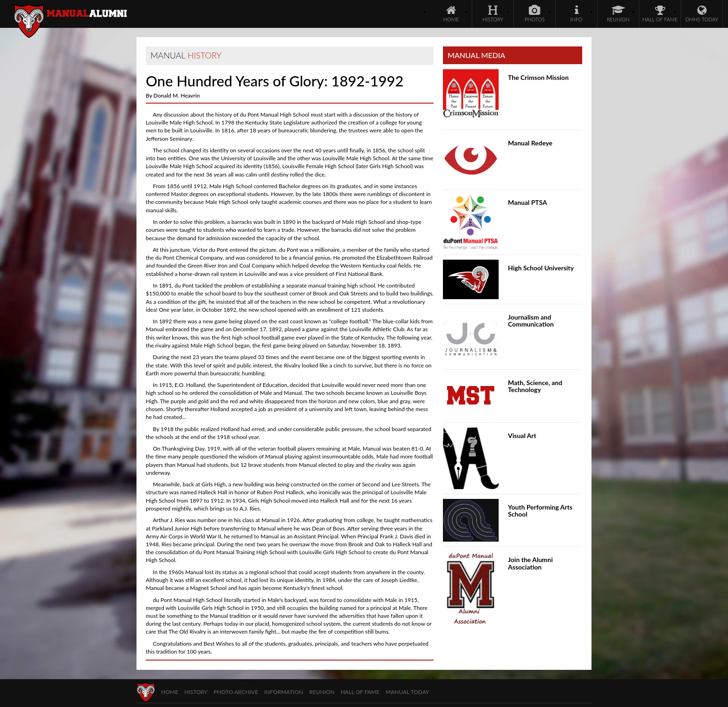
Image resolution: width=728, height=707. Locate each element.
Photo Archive (236, 692)
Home (170, 692)
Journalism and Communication (531, 321)
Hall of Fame (360, 692)
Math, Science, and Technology (535, 386)
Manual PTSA (527, 202)
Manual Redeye (530, 143)
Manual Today (408, 692)
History (196, 692)
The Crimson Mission (538, 77)
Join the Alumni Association (530, 563)
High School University (541, 268)
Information (284, 692)
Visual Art (522, 435)
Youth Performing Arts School (540, 511)
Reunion (322, 692)
